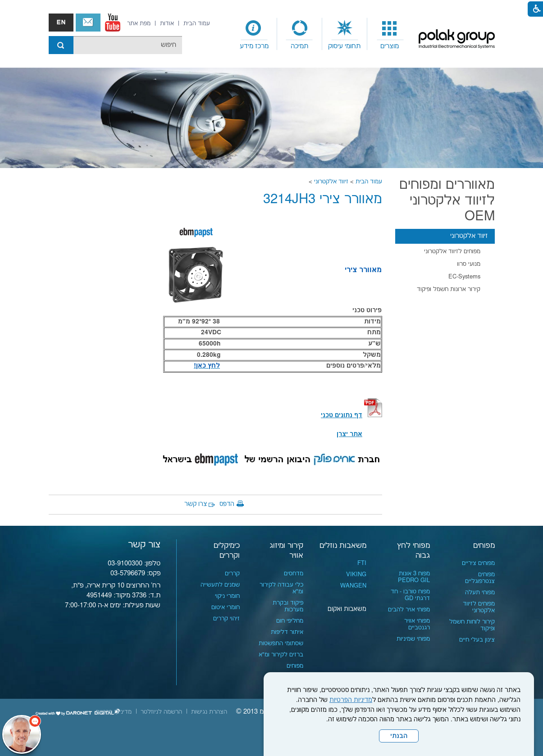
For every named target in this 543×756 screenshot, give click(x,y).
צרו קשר (196, 504)
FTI (362, 563)
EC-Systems (464, 277)
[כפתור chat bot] (22, 734)
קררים (232, 574)
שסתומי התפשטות (281, 643)
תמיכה (299, 46)
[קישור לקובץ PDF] (373, 415)
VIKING (356, 574)
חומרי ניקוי (227, 596)
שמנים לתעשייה (220, 585)
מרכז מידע (254, 46)
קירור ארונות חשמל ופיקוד (449, 289)
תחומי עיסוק (344, 46)
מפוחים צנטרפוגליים (480, 578)
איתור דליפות (287, 632)
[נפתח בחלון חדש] (113, 23)
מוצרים (390, 46)
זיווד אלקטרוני (331, 182)
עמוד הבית (369, 182)
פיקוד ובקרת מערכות (288, 606)
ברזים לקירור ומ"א (281, 655)
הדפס (227, 504)
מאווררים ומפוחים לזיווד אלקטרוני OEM (447, 201)
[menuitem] (390, 34)
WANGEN (353, 586)
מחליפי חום (290, 621)
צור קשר (88, 23)
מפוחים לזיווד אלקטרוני (452, 251)
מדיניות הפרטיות (351, 700)
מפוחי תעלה (480, 592)
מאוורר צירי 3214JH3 (323, 199)
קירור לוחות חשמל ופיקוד (472, 625)
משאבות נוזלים (343, 546)
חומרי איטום (226, 607)
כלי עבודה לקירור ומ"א (281, 588)
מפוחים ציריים (478, 563)
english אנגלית (61, 23)
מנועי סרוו (469, 264)
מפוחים (484, 546)
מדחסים (294, 574)
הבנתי (399, 736)
